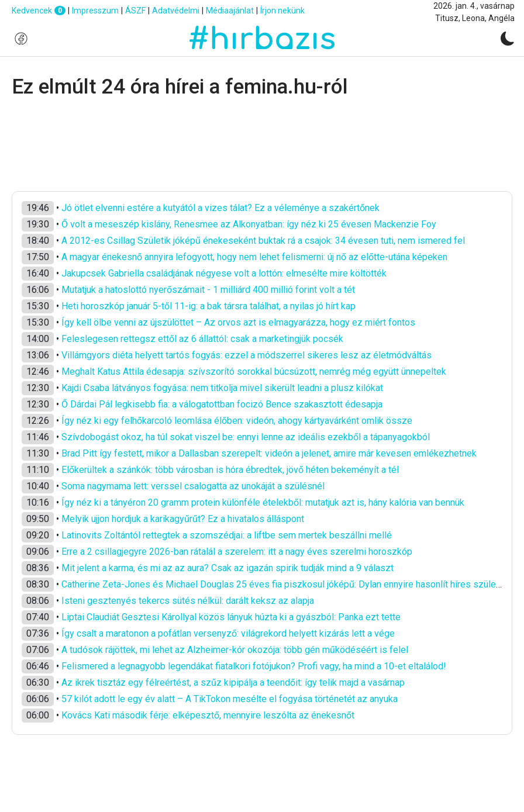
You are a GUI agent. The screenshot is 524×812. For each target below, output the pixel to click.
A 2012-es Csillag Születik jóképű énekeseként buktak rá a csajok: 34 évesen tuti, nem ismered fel (263, 241)
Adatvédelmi (176, 11)
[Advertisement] (262, 145)
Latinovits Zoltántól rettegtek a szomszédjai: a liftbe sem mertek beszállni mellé (227, 535)
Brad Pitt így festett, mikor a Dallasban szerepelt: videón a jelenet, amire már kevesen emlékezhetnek (269, 453)
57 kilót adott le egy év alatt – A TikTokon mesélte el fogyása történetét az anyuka (230, 699)
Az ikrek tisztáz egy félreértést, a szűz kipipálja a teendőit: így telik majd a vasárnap (233, 683)
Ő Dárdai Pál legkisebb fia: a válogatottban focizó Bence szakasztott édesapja (222, 404)
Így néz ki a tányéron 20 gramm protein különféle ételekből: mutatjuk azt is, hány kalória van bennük (263, 502)
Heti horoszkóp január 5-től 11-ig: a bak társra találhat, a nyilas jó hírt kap (208, 306)
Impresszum (95, 11)
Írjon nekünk (282, 11)
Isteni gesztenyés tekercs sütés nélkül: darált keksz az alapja (188, 601)
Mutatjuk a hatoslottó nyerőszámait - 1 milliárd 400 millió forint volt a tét (208, 290)
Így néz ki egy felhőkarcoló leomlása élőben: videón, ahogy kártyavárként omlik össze (237, 421)
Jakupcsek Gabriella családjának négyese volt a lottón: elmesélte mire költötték (224, 273)
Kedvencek (39, 11)
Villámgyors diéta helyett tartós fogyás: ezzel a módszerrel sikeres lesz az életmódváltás (247, 355)
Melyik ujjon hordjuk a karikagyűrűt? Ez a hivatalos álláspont (183, 519)
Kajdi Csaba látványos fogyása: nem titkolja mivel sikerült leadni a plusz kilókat (222, 388)
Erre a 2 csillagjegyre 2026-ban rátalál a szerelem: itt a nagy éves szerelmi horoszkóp (237, 552)
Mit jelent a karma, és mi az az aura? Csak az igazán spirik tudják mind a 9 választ (227, 568)
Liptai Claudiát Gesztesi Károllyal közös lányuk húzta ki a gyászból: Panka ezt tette (231, 617)
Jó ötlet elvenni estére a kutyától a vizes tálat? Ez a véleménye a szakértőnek (220, 208)
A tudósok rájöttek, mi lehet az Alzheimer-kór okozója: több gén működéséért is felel (235, 650)
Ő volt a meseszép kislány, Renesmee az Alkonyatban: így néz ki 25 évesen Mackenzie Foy (249, 224)
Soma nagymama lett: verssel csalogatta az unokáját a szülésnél (193, 486)
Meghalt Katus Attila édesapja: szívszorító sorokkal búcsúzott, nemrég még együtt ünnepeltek (254, 372)
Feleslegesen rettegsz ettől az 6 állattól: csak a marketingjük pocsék (202, 339)
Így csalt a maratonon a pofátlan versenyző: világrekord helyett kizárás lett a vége (228, 633)
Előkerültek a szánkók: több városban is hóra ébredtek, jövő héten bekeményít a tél (230, 470)
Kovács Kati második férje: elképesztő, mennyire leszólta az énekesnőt (208, 715)
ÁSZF (135, 11)
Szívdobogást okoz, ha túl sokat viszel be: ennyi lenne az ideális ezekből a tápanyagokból (246, 437)
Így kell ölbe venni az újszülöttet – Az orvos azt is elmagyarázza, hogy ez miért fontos (238, 322)
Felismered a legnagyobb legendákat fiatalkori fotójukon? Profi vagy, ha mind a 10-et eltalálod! (254, 666)
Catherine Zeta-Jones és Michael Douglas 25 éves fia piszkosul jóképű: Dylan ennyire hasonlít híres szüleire (284, 584)
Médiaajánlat (230, 11)
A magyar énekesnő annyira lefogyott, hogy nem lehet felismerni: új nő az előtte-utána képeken (254, 257)
